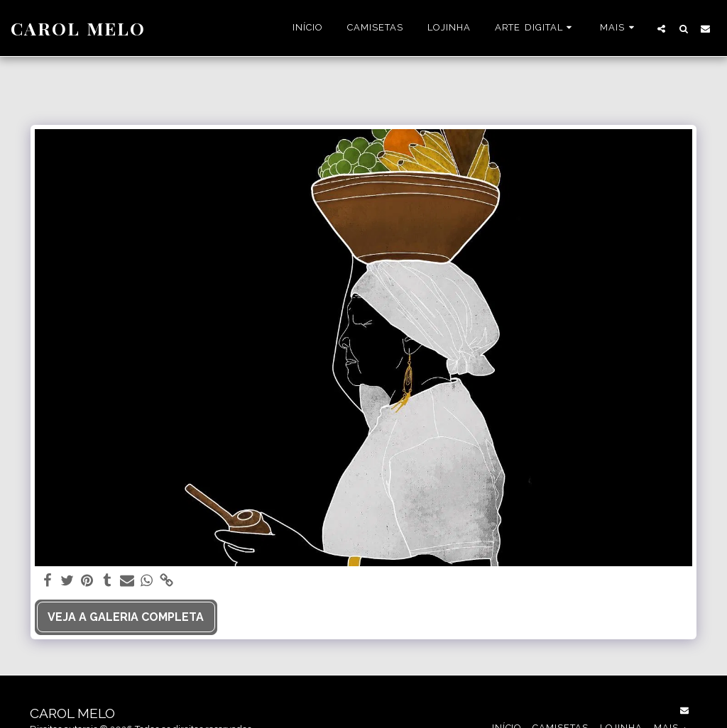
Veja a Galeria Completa (126, 617)
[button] (536, 28)
